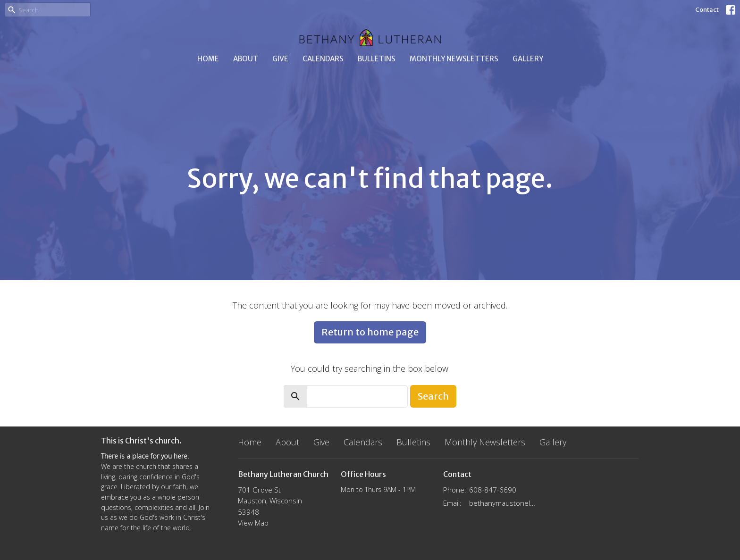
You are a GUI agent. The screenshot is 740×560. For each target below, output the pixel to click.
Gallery (528, 59)
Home (208, 59)
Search (433, 396)
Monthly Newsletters (454, 59)
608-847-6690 (493, 490)
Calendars (323, 59)
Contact (707, 10)
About (246, 59)
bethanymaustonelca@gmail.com (503, 503)
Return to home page (370, 332)
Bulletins (377, 59)
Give (280, 59)
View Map (253, 523)
